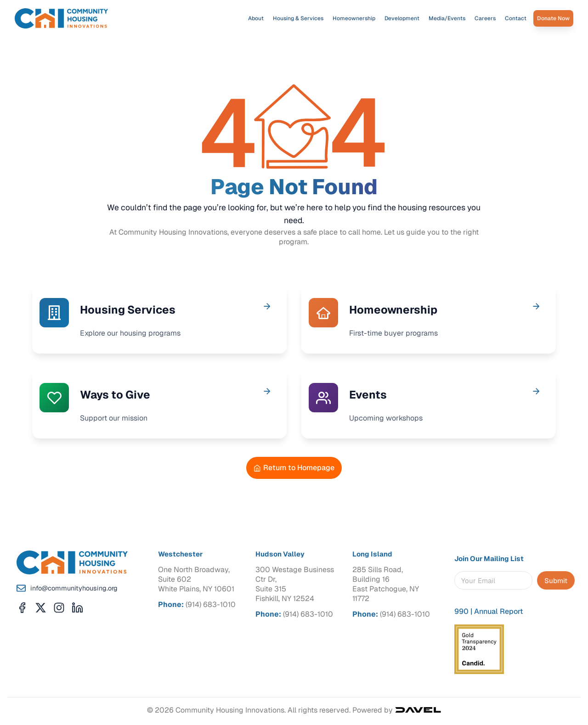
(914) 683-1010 (211, 604)
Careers (485, 18)
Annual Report (499, 611)
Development (402, 18)
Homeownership (354, 18)
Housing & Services (298, 18)
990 (461, 611)
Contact (516, 18)
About (256, 18)
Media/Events (447, 18)
